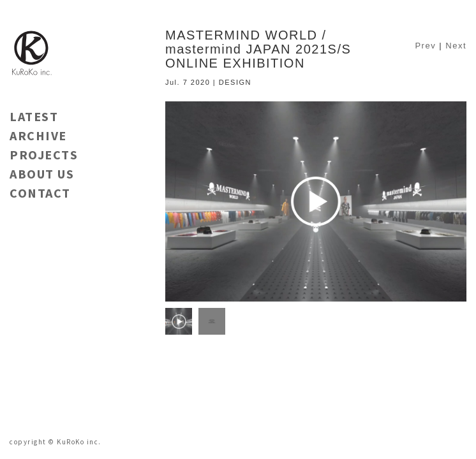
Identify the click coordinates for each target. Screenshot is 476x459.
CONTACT (40, 193)
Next (456, 46)
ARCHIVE (38, 135)
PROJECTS (44, 155)
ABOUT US (42, 174)
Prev (425, 46)
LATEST (34, 116)
